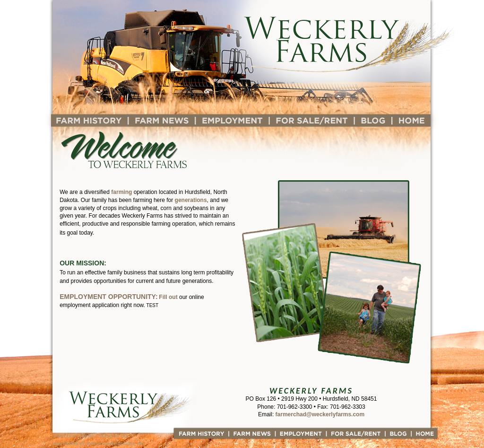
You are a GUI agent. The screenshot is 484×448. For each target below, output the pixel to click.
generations (191, 200)
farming (121, 192)
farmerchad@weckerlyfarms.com (320, 414)
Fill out (168, 297)
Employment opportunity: (108, 297)
